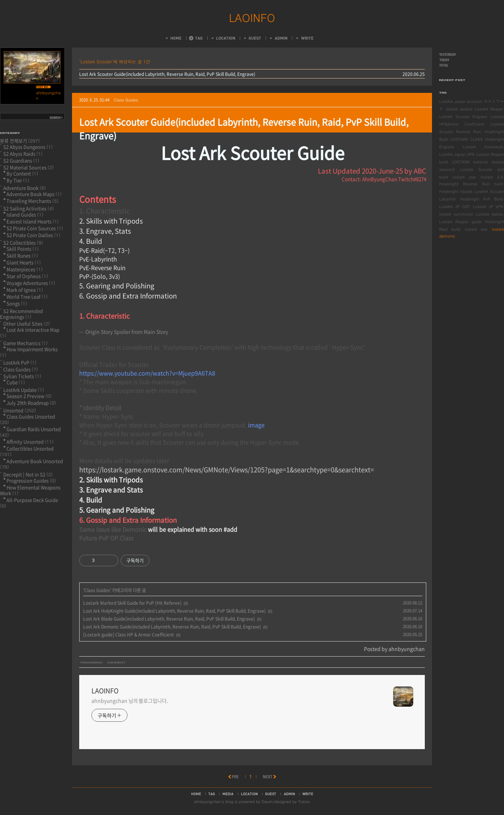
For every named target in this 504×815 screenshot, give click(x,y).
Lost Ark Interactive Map (30, 332)
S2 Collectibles (23, 242)
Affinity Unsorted (30, 442)
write (308, 794)
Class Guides (126, 100)
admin (289, 794)
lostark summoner (456, 214)
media (228, 794)
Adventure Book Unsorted (31, 464)
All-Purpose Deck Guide (29, 503)
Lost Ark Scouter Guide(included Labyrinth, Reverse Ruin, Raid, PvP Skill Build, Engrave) (167, 74)
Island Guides (25, 214)
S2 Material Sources (28, 167)
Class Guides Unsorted (28, 419)
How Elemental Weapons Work (30, 490)
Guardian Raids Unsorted (30, 432)
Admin (278, 38)
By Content (22, 173)
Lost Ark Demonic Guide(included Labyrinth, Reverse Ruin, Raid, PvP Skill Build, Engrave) (172, 627)
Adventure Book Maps (34, 194)
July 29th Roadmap (31, 403)
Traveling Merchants (32, 201)
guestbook (271, 794)
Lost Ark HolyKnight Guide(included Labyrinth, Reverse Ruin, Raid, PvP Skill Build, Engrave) (174, 611)
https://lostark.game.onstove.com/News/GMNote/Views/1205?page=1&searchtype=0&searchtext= (227, 470)
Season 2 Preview (29, 396)
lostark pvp (464, 177)
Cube (16, 382)
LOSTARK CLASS (467, 139)
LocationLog (223, 38)
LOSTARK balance (470, 162)
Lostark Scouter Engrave (463, 116)
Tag (196, 38)
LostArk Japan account (460, 101)
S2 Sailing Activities (28, 208)
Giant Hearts (24, 262)
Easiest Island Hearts (33, 221)
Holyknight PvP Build (482, 199)
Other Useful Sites (26, 323)
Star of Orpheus (27, 276)
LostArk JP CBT (455, 206)
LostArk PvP (20, 362)
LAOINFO (252, 17)
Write (304, 38)
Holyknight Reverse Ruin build (471, 184)
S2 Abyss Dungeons (28, 147)
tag (212, 794)
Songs (17, 303)
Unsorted (20, 410)
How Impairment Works (29, 352)
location (249, 794)
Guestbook (252, 38)
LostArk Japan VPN (457, 154)
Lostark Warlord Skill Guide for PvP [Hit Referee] (132, 603)
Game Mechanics (25, 343)
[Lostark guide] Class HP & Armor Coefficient (129, 635)
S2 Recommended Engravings (21, 314)
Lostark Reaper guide (460, 222)
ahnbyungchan (208, 802)
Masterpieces (24, 269)
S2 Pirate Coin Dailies (33, 235)
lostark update (459, 109)
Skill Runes (22, 255)
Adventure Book (24, 188)
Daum (267, 802)
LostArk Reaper (489, 109)
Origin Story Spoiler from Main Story (127, 332)
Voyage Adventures (31, 283)
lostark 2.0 (492, 177)
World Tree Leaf (27, 296)
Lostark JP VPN (488, 206)
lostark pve (476, 229)
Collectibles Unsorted (27, 451)
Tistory (304, 802)
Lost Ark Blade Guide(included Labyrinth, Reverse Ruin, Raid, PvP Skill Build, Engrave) (169, 619)
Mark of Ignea (25, 290)
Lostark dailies (490, 214)
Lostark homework (483, 147)
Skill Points (22, 249)
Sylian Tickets (22, 376)
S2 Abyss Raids (23, 154)
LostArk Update (24, 390)
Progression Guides (31, 480)
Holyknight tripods (456, 191)
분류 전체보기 (20, 141)
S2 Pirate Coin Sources (35, 228)
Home (173, 38)
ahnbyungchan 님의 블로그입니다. (130, 701)
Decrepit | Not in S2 (28, 474)
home (196, 794)
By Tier (18, 180)
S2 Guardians (21, 160)
